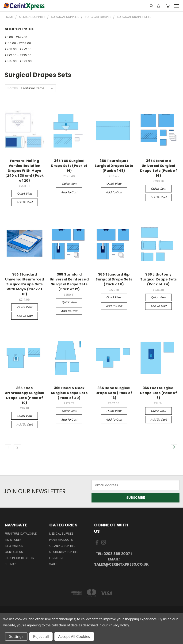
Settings (16, 636)
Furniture (57, 558)
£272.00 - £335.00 (18, 55)
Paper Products (61, 540)
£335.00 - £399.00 (18, 61)
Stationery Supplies (64, 552)
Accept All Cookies (74, 636)
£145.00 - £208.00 (18, 43)
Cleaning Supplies (62, 546)
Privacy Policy (119, 625)
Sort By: (13, 88)
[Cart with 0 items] (168, 6)
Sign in (10, 558)
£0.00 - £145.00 (16, 37)
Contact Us (14, 552)
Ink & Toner (13, 540)
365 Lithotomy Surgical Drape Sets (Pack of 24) (159, 279)
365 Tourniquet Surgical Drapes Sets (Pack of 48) (114, 166)
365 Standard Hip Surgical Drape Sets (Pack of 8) (114, 279)
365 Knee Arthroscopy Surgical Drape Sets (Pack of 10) (25, 395)
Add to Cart (25, 202)
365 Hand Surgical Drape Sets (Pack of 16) (114, 393)
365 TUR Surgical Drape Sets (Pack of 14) (69, 166)
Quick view (25, 194)
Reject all (41, 636)
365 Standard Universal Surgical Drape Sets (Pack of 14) (158, 168)
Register (28, 558)
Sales (53, 564)
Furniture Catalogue (21, 534)
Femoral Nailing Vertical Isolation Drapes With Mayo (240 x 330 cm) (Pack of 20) (25, 171)
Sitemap (10, 564)
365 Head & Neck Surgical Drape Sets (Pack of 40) (69, 393)
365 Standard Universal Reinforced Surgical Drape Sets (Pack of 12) (69, 282)
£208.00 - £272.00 (18, 49)
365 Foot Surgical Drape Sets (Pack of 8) (158, 393)
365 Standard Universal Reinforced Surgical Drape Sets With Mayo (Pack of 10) (25, 284)
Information (14, 546)
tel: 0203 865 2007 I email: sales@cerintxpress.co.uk (114, 559)
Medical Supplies (61, 534)
